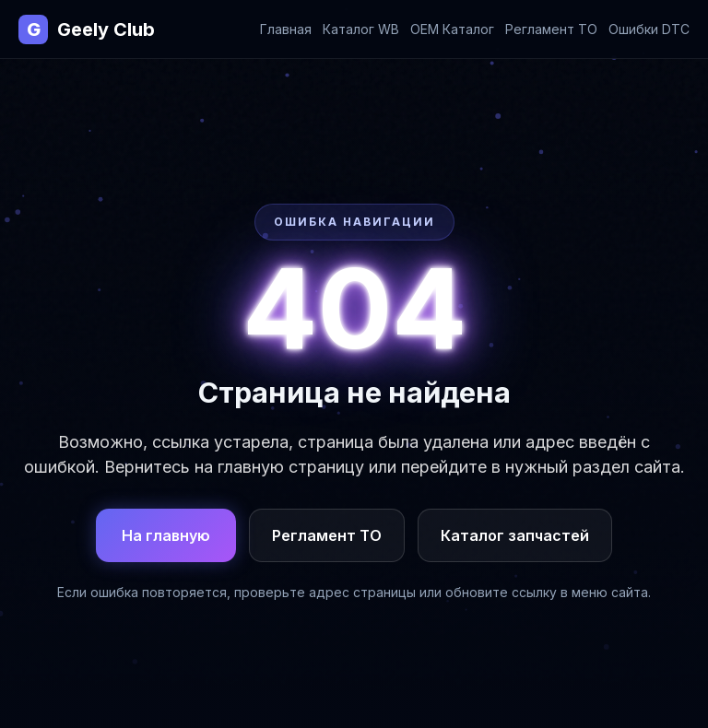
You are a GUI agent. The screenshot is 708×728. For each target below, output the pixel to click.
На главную (166, 535)
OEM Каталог (452, 29)
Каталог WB (361, 29)
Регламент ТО (551, 29)
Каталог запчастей (515, 535)
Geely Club (87, 29)
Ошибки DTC (649, 29)
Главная (286, 29)
